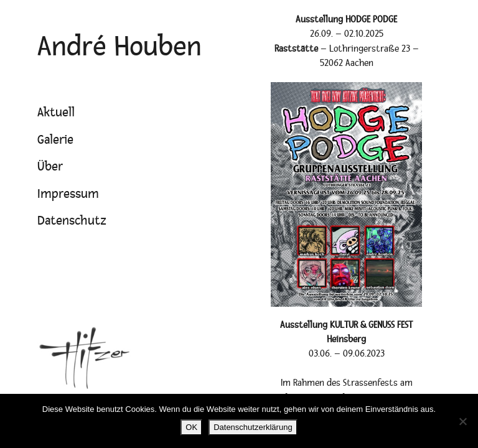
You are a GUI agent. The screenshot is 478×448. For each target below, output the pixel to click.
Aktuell (56, 113)
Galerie (55, 140)
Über (50, 167)
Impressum (68, 194)
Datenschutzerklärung (253, 427)
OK (191, 427)
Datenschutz (72, 221)
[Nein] (462, 421)
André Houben (119, 47)
